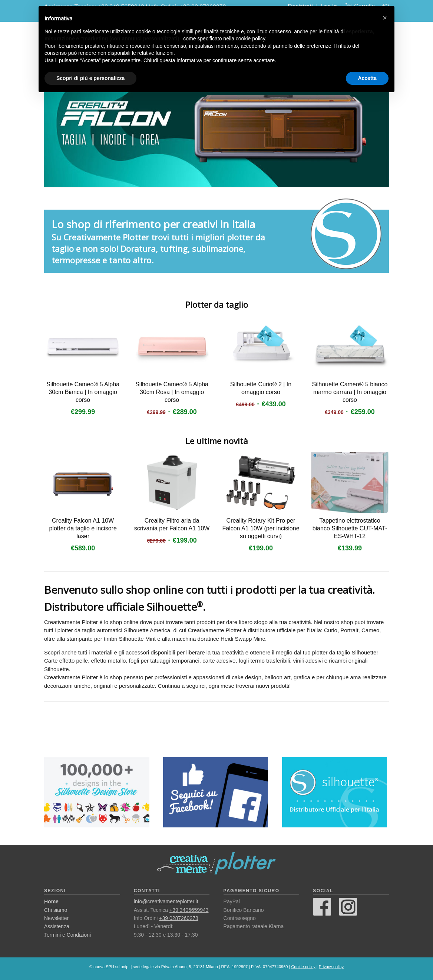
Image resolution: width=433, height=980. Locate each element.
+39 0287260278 (179, 918)
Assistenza (57, 926)
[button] (385, 18)
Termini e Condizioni (67, 935)
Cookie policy (303, 967)
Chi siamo (56, 910)
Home (51, 901)
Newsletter (56, 918)
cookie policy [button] (250, 39)
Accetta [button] (367, 78)
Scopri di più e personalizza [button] (90, 78)
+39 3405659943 (189, 910)
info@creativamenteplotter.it (166, 901)
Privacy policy (331, 967)
